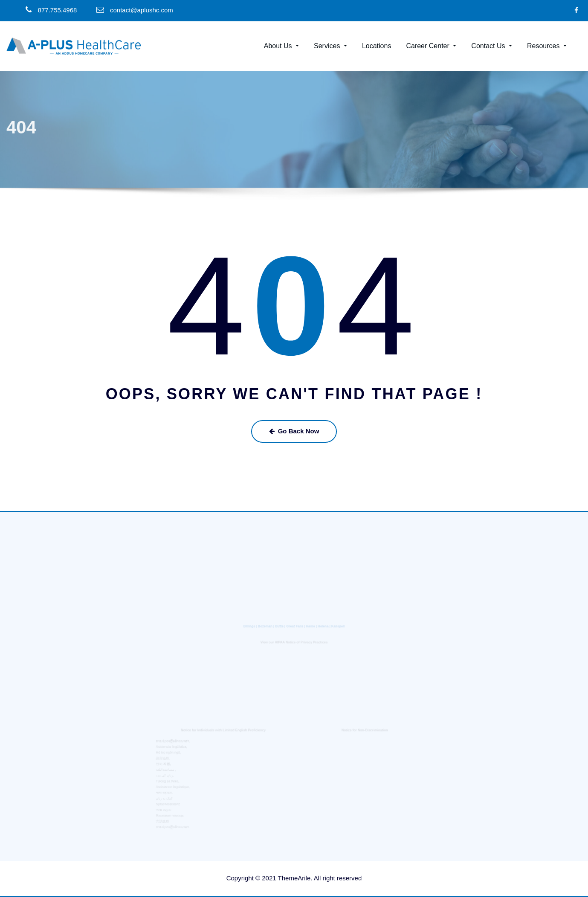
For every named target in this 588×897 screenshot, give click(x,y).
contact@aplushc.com (142, 10)
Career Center (431, 46)
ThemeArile (294, 878)
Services (330, 46)
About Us (281, 46)
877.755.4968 (58, 10)
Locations (377, 46)
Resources (547, 46)
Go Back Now (294, 431)
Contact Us (492, 46)
